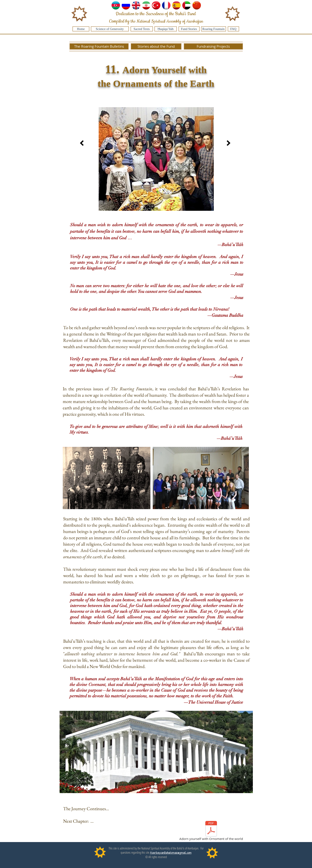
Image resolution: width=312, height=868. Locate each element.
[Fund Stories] (189, 29)
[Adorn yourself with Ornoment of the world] (211, 831)
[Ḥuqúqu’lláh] (166, 29)
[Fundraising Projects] (213, 46)
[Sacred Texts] (142, 29)
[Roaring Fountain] (214, 29)
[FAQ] (233, 29)
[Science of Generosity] (110, 29)
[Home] (81, 29)
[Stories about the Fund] (156, 46)
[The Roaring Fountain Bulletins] (99, 46)
